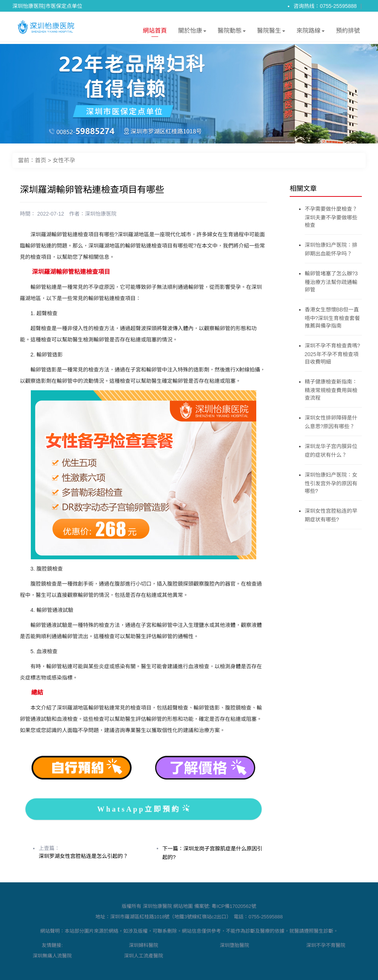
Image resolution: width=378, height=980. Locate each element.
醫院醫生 (271, 32)
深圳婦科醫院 (144, 945)
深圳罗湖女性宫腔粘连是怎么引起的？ (83, 856)
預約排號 (348, 31)
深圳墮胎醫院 (234, 945)
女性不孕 (64, 160)
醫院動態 (232, 32)
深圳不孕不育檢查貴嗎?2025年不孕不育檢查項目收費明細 (333, 354)
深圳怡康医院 (101, 214)
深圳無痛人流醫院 (52, 956)
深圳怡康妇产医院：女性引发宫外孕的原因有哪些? (331, 483)
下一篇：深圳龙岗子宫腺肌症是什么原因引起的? (212, 853)
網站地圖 (183, 906)
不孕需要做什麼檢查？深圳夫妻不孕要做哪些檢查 (331, 217)
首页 (41, 160)
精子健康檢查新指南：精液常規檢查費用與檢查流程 (331, 390)
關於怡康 (192, 32)
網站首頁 (155, 32)
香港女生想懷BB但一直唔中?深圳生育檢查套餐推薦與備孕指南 (333, 318)
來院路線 (311, 32)
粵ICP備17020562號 (234, 906)
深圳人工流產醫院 (144, 956)
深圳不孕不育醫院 (326, 945)
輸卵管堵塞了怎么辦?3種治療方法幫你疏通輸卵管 (331, 282)
